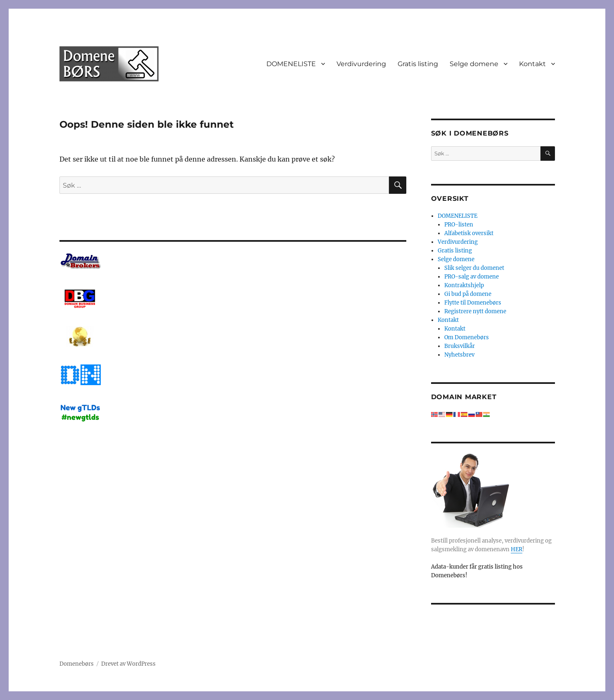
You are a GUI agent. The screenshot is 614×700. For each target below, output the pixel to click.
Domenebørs (77, 664)
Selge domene (474, 64)
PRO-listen (459, 225)
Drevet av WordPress (128, 664)
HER (517, 549)
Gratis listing (418, 64)
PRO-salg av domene (472, 277)
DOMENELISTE (291, 64)
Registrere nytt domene (475, 311)
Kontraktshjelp (464, 285)
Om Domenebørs (467, 337)
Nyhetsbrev (459, 355)
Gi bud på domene (468, 294)
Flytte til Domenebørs (473, 303)
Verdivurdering (361, 64)
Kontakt (532, 64)
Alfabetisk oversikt (469, 233)
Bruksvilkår (460, 346)
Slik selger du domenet (474, 268)
